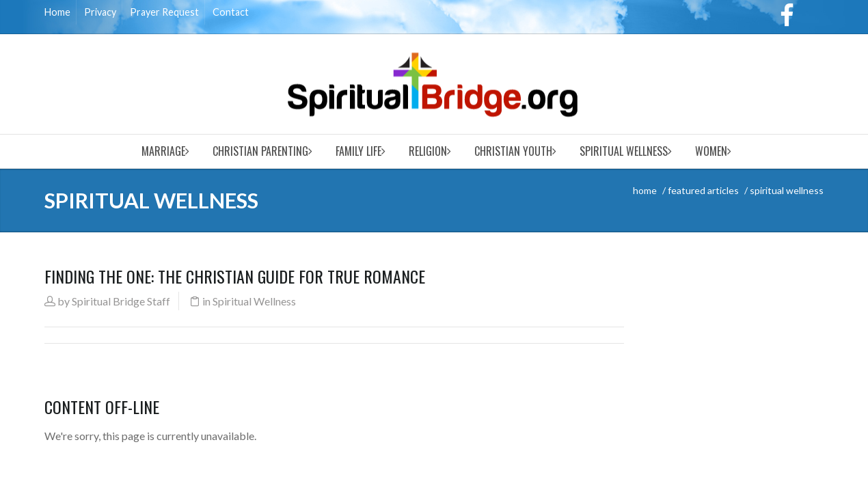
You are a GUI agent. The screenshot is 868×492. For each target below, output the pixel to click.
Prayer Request (164, 12)
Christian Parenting (260, 151)
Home (57, 12)
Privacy (100, 12)
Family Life (358, 151)
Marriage (163, 151)
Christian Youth (513, 151)
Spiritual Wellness (624, 151)
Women (711, 151)
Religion (428, 151)
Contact (231, 12)
